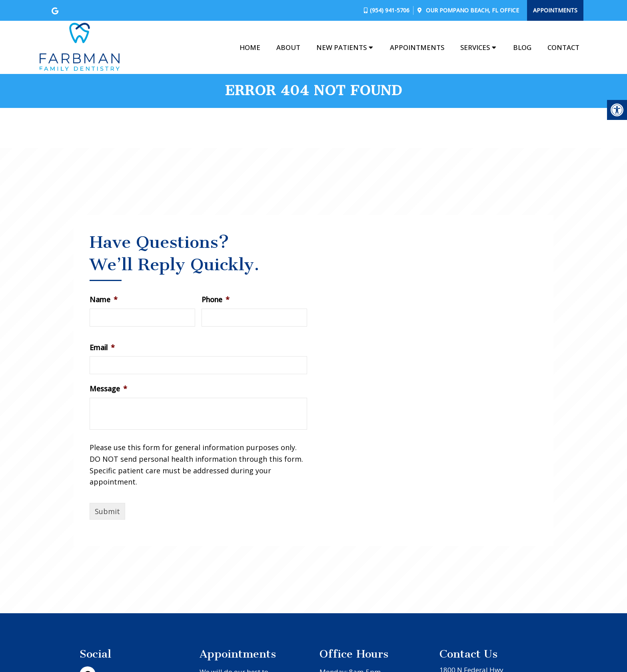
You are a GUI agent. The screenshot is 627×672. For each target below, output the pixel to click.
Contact (563, 47)
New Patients (341, 47)
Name (104, 300)
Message (108, 389)
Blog (522, 47)
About (288, 47)
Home (250, 47)
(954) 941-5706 (390, 10)
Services (475, 47)
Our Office (472, 10)
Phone (216, 300)
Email (102, 348)
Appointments (555, 10)
